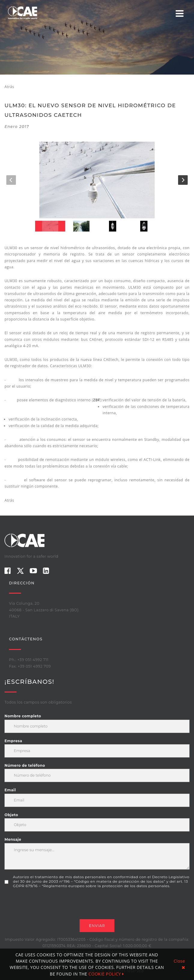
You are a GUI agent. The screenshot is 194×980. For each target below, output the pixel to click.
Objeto (11, 815)
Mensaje (13, 839)
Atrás (9, 87)
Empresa (13, 741)
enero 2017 (17, 127)
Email (10, 790)
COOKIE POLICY (106, 974)
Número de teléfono (25, 765)
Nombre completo (23, 716)
